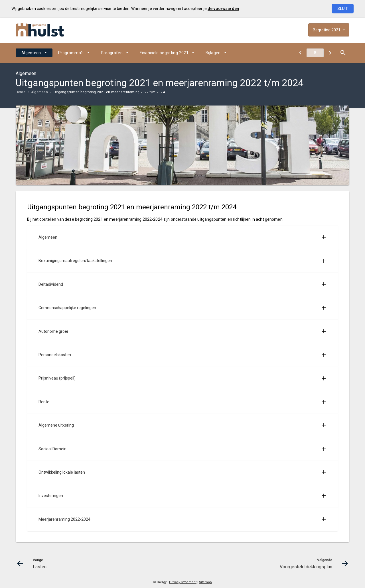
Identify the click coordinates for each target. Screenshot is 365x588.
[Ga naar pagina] (315, 53)
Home (21, 92)
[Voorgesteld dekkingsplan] (330, 53)
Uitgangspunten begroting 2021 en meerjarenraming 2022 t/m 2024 (109, 92)
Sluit (343, 9)
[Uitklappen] (324, 237)
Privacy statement (183, 582)
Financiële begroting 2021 (164, 53)
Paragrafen (112, 53)
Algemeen (31, 53)
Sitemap (205, 582)
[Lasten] (300, 53)
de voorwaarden (223, 9)
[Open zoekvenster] (343, 53)
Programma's (71, 53)
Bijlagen (213, 53)
